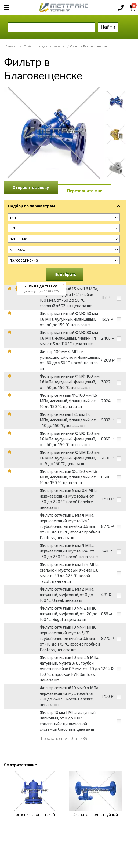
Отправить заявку (31, 187)
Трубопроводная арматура (44, 46)
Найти (108, 27)
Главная (11, 46)
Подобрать (66, 274)
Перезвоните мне (85, 191)
